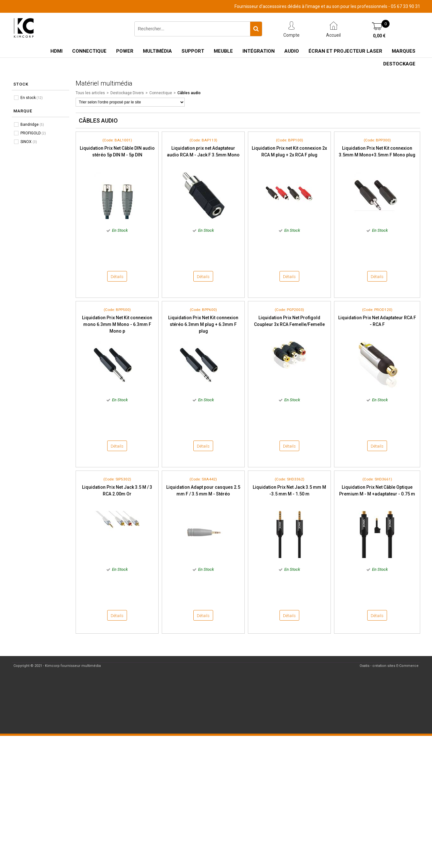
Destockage (399, 64)
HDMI (56, 51)
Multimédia (157, 51)
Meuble (223, 51)
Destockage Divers (127, 93)
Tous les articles (90, 93)
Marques (404, 51)
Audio (292, 51)
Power (125, 51)
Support (193, 51)
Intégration (259, 51)
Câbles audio (189, 93)
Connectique (89, 51)
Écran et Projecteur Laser (345, 51)
